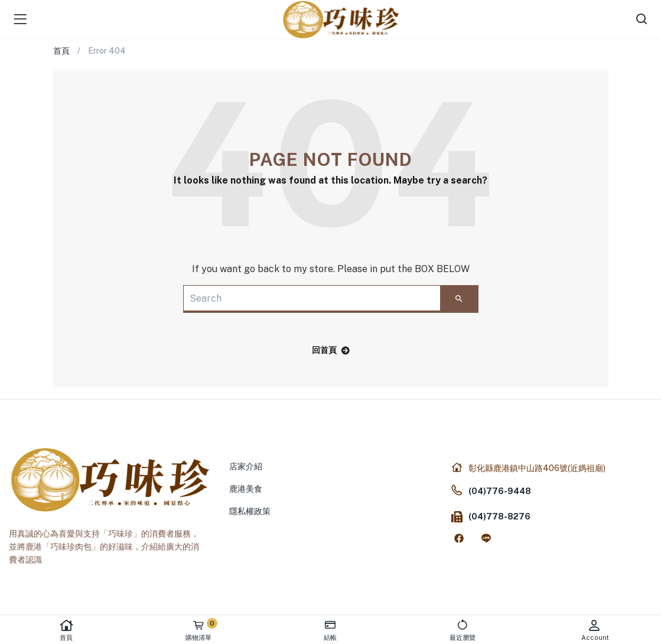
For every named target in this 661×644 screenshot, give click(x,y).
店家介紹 (246, 466)
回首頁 (331, 350)
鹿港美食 (246, 489)
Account (595, 630)
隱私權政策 (250, 511)
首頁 (66, 630)
